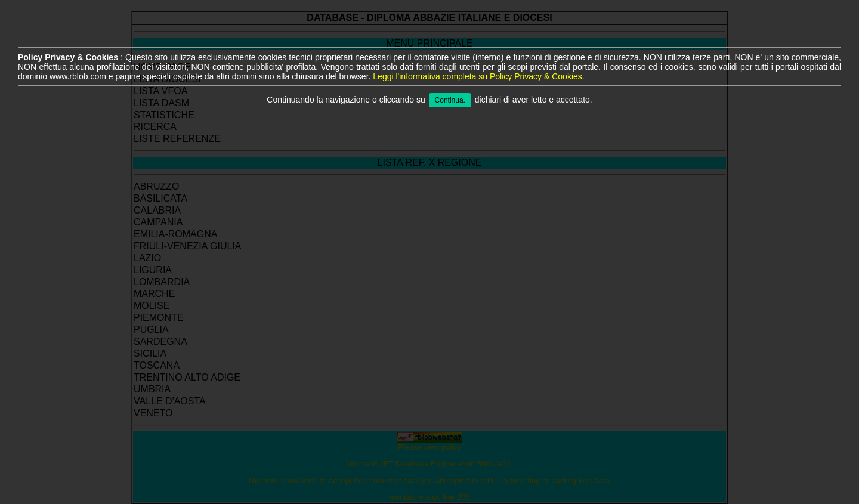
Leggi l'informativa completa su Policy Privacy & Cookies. (478, 76)
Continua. (450, 100)
